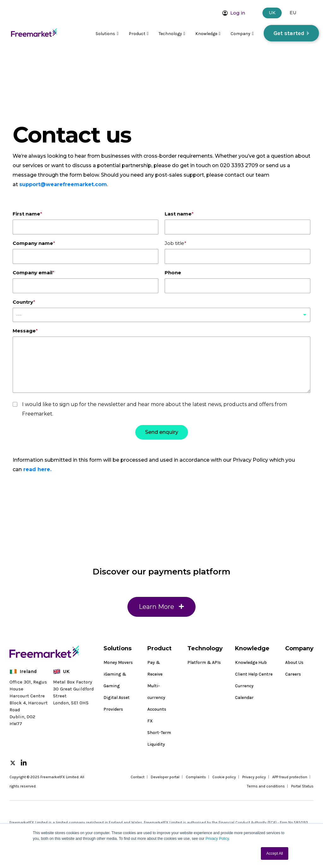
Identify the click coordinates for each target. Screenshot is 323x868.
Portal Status (302, 786)
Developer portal (165, 777)
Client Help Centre (254, 674)
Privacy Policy (217, 839)
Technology (172, 34)
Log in (234, 13)
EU (293, 13)
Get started (289, 33)
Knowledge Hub (251, 662)
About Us (294, 662)
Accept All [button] (275, 853)
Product (139, 34)
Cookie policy (224, 777)
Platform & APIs (204, 662)
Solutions (107, 34)
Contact (138, 777)
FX (150, 721)
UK (272, 13)
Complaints (196, 777)
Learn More (161, 611)
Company (242, 34)
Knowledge (208, 34)
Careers (293, 674)
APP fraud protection (290, 777)
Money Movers (118, 662)
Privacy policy (254, 777)
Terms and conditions (266, 786)
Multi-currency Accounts (157, 698)
